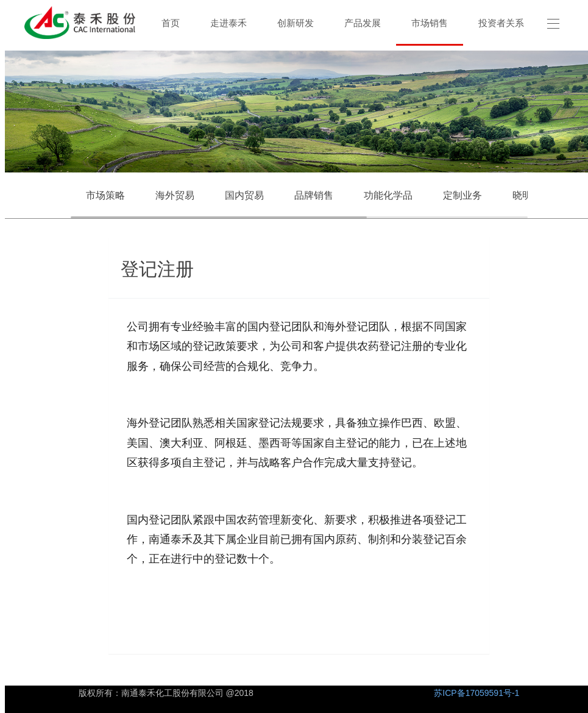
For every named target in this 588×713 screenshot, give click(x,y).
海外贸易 (175, 195)
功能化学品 (388, 195)
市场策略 (105, 195)
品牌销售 (314, 195)
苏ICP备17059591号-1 (476, 693)
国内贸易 (244, 195)
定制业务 (462, 195)
